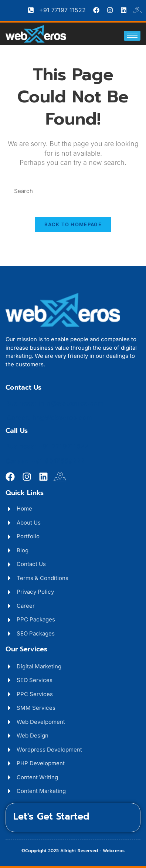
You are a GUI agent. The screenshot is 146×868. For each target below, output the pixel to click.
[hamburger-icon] (132, 36)
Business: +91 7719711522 (47, 446)
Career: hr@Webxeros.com (50, 418)
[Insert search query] (73, 191)
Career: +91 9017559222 (45, 461)
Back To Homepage (73, 224)
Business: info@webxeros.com (55, 403)
